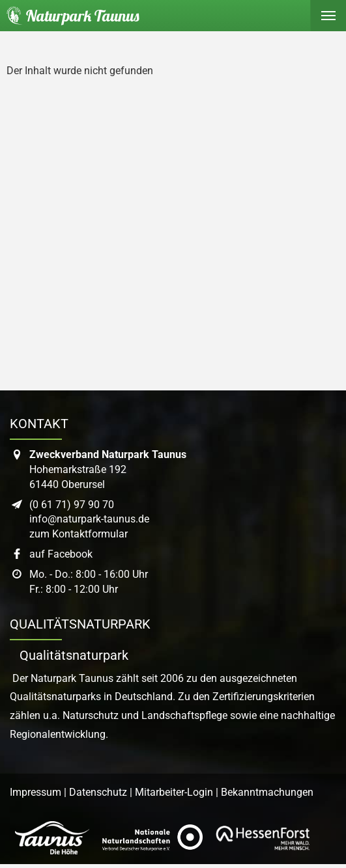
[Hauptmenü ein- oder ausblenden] (328, 16)
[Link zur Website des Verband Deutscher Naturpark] (152, 838)
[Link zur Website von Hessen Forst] (263, 838)
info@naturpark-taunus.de (89, 519)
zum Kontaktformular (79, 534)
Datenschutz (98, 792)
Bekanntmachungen (267, 792)
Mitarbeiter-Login (174, 792)
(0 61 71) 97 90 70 (72, 505)
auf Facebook (61, 554)
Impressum (36, 792)
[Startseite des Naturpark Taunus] (70, 16)
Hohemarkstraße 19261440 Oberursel (108, 469)
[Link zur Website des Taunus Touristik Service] (52, 838)
